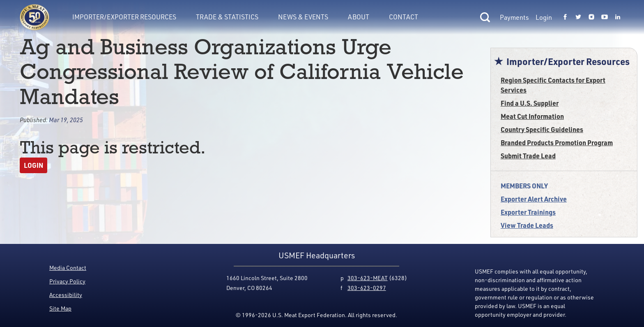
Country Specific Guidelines (542, 129)
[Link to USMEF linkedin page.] (618, 17)
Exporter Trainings (528, 212)
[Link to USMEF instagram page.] (591, 17)
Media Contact (68, 268)
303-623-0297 (367, 288)
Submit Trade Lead (528, 156)
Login (544, 17)
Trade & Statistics (227, 17)
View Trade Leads (527, 225)
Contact (404, 17)
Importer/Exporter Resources (124, 17)
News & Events (303, 17)
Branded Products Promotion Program (557, 143)
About (359, 17)
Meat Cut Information (532, 116)
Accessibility (66, 295)
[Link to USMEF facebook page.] (565, 17)
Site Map (60, 308)
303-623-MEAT (368, 278)
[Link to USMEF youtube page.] (605, 17)
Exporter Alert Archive (534, 199)
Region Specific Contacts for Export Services (553, 85)
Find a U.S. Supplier (530, 103)
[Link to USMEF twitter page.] (578, 17)
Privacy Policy (67, 281)
